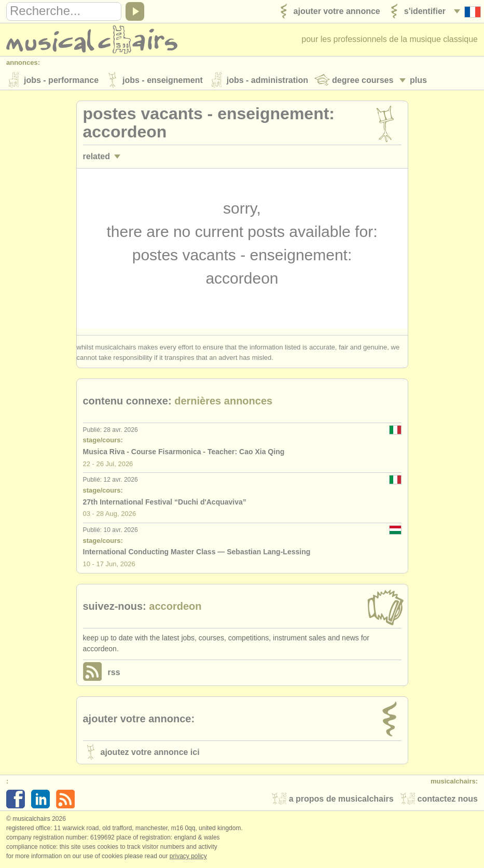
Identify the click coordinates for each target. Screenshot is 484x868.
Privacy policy (188, 857)
